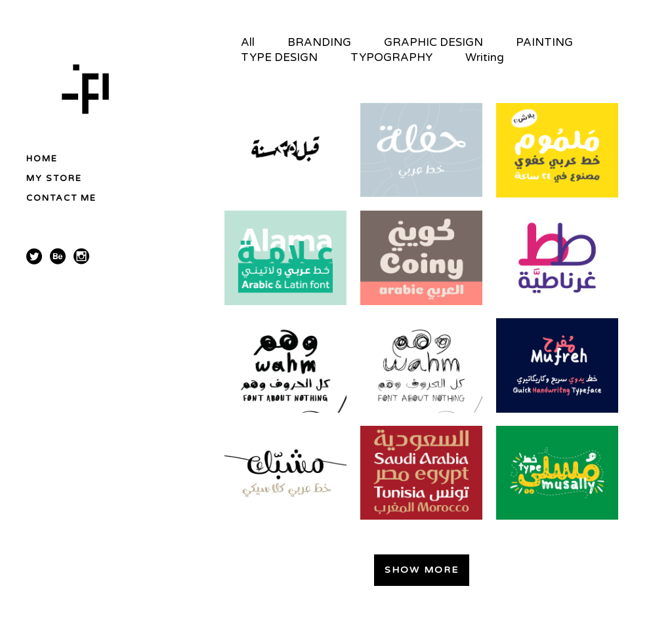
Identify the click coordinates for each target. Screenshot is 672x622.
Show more (422, 570)
